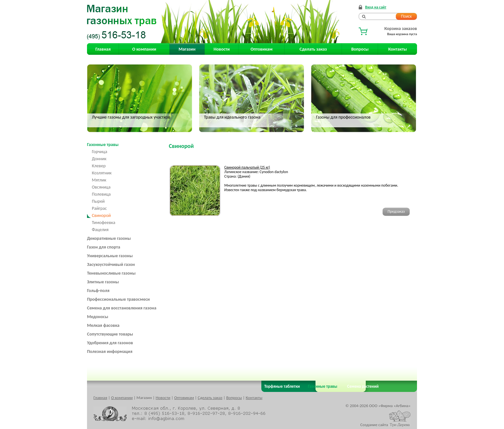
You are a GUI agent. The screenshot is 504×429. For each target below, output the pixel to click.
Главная (103, 49)
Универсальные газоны (110, 256)
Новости (222, 49)
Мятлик (99, 180)
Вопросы (360, 49)
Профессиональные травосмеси (118, 299)
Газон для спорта (104, 247)
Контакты (398, 49)
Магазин (187, 49)
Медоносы (98, 317)
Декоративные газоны (109, 238)
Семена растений (362, 386)
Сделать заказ (313, 49)
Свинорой (101, 215)
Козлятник (102, 173)
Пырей (98, 201)
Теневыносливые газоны (111, 273)
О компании (144, 49)
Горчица (100, 152)
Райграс (99, 208)
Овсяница (101, 187)
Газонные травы (103, 145)
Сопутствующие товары (110, 334)
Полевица (101, 194)
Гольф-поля (98, 291)
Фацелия (100, 230)
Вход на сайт (376, 7)
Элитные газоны (103, 282)
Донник (99, 159)
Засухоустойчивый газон (111, 264)
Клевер (99, 166)
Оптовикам (262, 49)
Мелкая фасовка (103, 325)
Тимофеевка (104, 223)
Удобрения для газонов (110, 343)
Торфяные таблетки (282, 386)
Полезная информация (110, 351)
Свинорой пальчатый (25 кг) (247, 167)
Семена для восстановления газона (122, 308)
